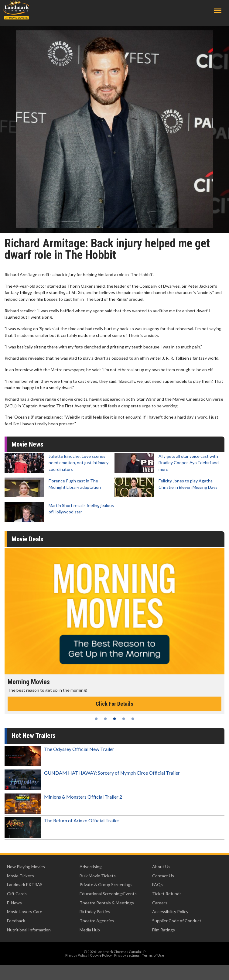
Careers (160, 903)
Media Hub (90, 930)
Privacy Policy (76, 955)
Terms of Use (153, 955)
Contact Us (163, 876)
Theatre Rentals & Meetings (107, 903)
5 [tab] (133, 719)
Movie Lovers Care (25, 911)
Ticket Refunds (167, 894)
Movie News (27, 444)
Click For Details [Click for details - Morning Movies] (114, 704)
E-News (14, 903)
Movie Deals (27, 539)
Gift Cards (17, 894)
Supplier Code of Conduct (177, 921)
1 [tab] (96, 719)
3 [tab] (114, 719)
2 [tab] (105, 719)
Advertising (91, 867)
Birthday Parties (95, 911)
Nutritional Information (29, 930)
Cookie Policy (101, 955)
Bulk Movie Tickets (98, 876)
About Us (161, 867)
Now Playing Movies (26, 867)
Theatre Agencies (97, 921)
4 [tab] (124, 719)
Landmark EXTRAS (25, 884)
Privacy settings (127, 955)
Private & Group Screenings (106, 884)
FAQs (157, 884)
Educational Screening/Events (108, 894)
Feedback (16, 921)
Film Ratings (164, 930)
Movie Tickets (21, 876)
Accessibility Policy (170, 911)
